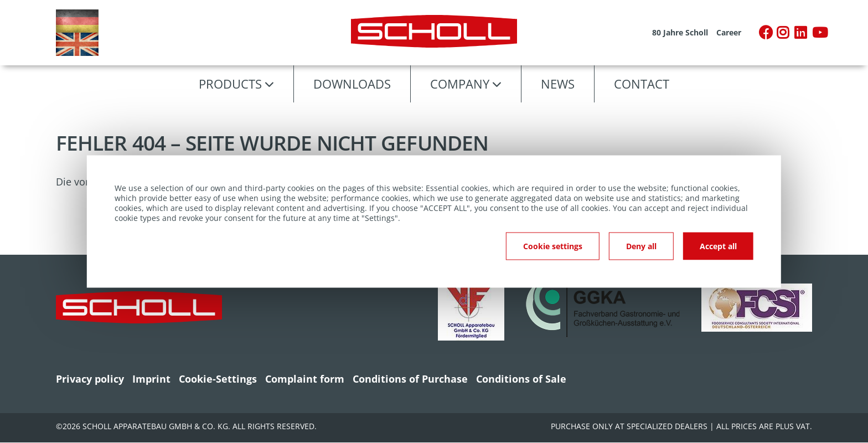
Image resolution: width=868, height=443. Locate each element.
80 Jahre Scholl (680, 33)
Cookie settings (553, 246)
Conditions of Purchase (410, 379)
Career (729, 33)
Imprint (151, 379)
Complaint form (305, 379)
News (558, 84)
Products (230, 84)
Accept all (718, 246)
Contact (642, 84)
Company (460, 84)
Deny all (641, 246)
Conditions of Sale (521, 379)
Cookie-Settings (218, 379)
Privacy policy (90, 379)
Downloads (352, 84)
